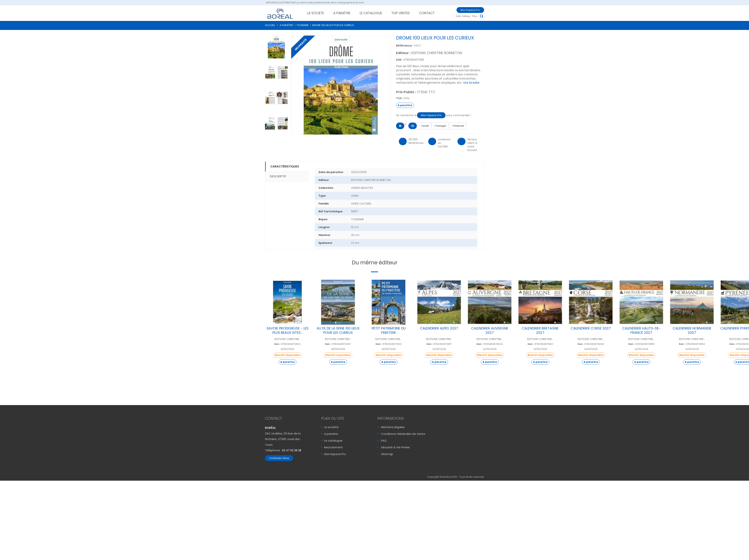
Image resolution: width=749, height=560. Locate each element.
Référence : (405, 46)
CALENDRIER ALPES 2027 (439, 328)
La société (331, 427)
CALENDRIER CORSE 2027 (591, 328)
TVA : (399, 98)
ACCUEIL (270, 25)
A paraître (331, 434)
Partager (440, 126)
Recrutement (333, 447)
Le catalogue (333, 441)
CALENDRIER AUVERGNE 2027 (490, 330)
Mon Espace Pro (470, 10)
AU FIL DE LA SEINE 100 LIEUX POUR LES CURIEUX (338, 330)
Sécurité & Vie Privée (395, 447)
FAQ (384, 441)
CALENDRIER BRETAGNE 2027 (540, 330)
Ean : (277, 344)
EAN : (399, 60)
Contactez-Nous (279, 458)
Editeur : (403, 53)
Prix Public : (406, 92)
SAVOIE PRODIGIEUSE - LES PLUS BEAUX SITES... (288, 330)
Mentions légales (393, 427)
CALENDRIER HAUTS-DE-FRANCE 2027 (641, 330)
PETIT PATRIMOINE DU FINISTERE (389, 330)
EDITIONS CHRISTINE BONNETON (437, 53)
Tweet (424, 126)
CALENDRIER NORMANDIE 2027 (692, 330)
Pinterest (458, 126)
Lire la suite (471, 83)
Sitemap (387, 454)
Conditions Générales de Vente (403, 434)
